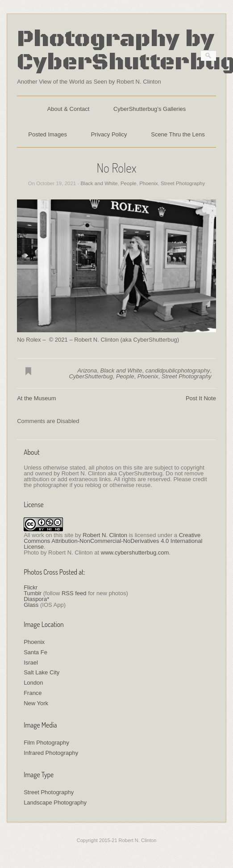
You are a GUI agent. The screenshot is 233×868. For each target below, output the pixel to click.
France (33, 693)
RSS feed (74, 593)
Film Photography (46, 743)
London (33, 683)
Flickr (31, 587)
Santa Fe (35, 652)
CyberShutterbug (91, 376)
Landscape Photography (55, 802)
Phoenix (149, 183)
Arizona (87, 370)
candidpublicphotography (178, 370)
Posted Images (48, 134)
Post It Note (201, 398)
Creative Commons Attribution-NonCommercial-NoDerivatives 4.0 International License (113, 541)
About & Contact (69, 109)
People (129, 183)
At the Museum (36, 398)
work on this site (52, 535)
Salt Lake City (42, 672)
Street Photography (183, 183)
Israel (31, 663)
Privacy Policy (109, 134)
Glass (31, 605)
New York (36, 703)
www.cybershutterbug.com (135, 553)
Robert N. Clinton (105, 535)
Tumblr (33, 593)
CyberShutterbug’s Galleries (150, 109)
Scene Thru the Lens (178, 134)
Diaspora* (36, 599)
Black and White (99, 183)
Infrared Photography (51, 753)
